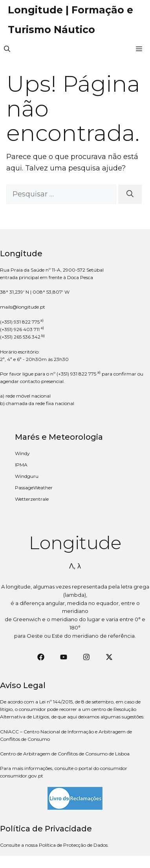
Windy (22, 453)
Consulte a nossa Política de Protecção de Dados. (54, 845)
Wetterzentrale (32, 499)
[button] (7, 49)
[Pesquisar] (130, 194)
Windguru (27, 476)
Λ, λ (75, 566)
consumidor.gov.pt (22, 776)
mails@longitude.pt (23, 307)
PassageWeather (34, 488)
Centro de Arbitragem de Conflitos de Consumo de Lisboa (65, 754)
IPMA (21, 465)
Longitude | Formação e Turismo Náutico (70, 20)
